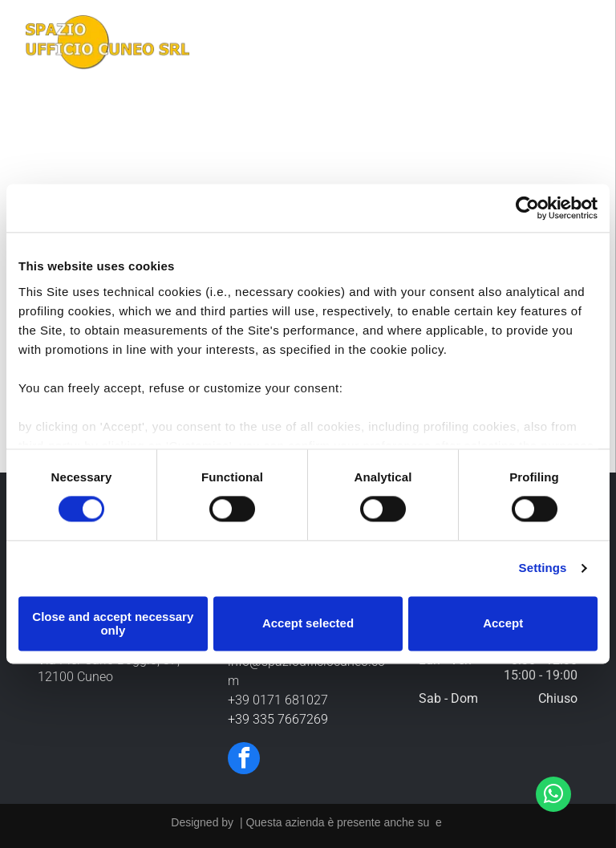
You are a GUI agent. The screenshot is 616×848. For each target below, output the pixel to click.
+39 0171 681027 (278, 700)
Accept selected (308, 623)
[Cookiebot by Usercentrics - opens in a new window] (527, 209)
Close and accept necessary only (113, 623)
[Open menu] (579, 45)
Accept (503, 623)
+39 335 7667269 (278, 719)
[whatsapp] (553, 796)
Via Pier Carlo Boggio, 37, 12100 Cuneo (109, 668)
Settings (543, 568)
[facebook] (244, 760)
